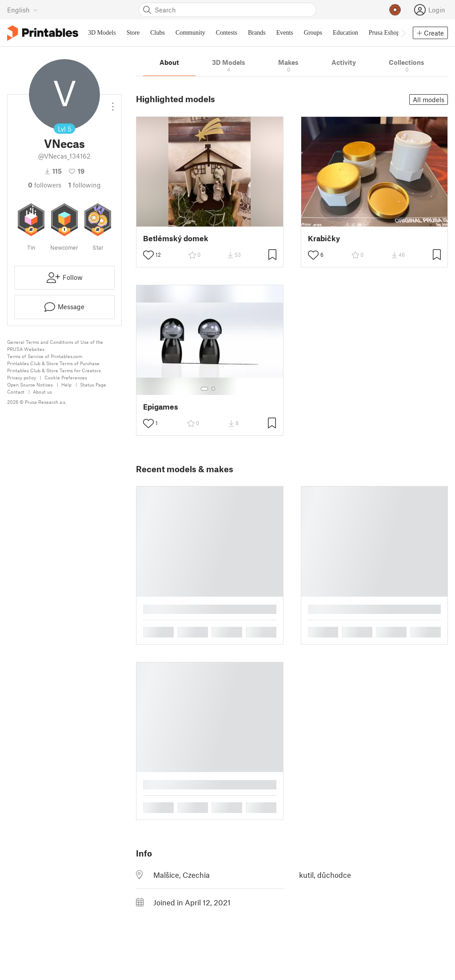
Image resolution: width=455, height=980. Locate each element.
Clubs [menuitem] (158, 33)
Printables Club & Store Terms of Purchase (53, 363)
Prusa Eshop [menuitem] (384, 33)
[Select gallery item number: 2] (213, 389)
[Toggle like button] (148, 255)
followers (45, 185)
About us (42, 392)
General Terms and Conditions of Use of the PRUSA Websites (55, 345)
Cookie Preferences (66, 377)
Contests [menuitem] (227, 33)
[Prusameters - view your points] (395, 10)
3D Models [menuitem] (102, 33)
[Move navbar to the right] (403, 33)
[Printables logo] (43, 33)
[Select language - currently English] (22, 10)
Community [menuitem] (190, 33)
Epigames (161, 407)
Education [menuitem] (345, 33)
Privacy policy (22, 377)
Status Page (93, 384)
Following (85, 185)
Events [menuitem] (285, 33)
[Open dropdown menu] (113, 103)
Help (66, 384)
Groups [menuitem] (313, 33)
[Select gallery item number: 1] (204, 389)
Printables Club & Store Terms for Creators (54, 370)
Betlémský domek (176, 238)
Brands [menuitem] (257, 33)
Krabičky (324, 238)
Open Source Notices (30, 384)
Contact (16, 392)
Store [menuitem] (133, 33)
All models (429, 100)
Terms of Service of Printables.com (45, 356)
